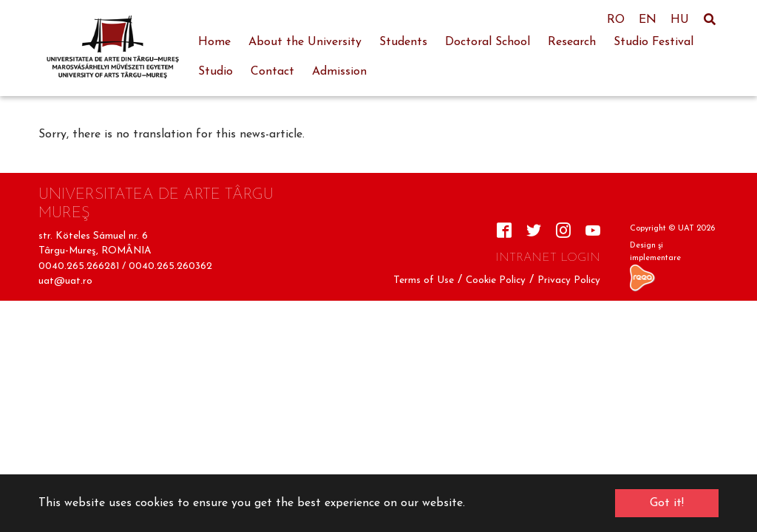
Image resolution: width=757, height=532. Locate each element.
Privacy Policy (569, 280)
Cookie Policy (496, 280)
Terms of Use (424, 280)
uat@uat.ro (65, 281)
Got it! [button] (667, 503)
